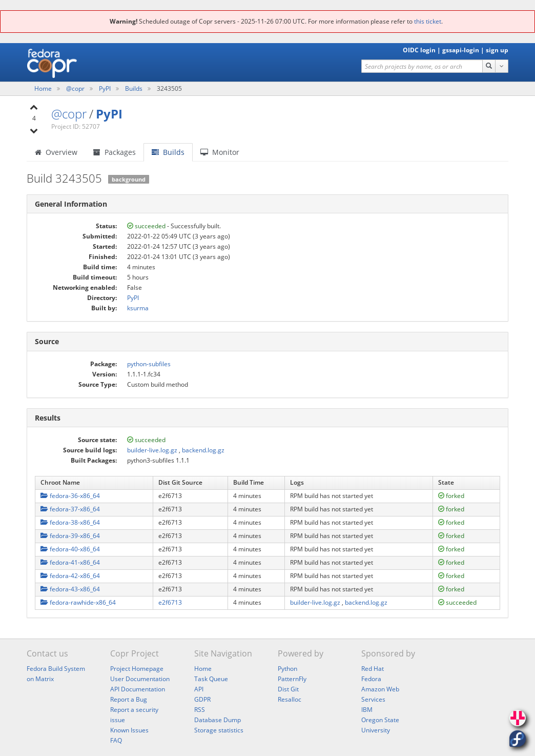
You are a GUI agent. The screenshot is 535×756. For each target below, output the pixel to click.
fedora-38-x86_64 (70, 522)
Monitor (220, 152)
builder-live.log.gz (152, 450)
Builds (134, 88)
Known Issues (129, 730)
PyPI (106, 88)
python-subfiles (149, 364)
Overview (56, 152)
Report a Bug (129, 699)
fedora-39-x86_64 (70, 536)
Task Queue (211, 679)
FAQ (116, 740)
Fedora (371, 679)
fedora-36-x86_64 (70, 496)
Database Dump (218, 720)
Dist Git (288, 689)
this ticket (428, 21)
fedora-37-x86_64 (70, 509)
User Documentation (140, 679)
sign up (497, 50)
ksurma (138, 308)
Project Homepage (137, 669)
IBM (367, 710)
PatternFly (292, 679)
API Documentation (138, 689)
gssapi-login (461, 50)
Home (44, 88)
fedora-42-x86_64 (70, 576)
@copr (76, 88)
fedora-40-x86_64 (70, 549)
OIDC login (419, 50)
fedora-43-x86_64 (70, 589)
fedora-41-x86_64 (70, 562)
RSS (200, 710)
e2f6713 (170, 602)
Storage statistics (219, 730)
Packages (115, 152)
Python (287, 669)
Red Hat (373, 669)
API (199, 689)
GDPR (202, 699)
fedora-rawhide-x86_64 (78, 602)
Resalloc (290, 699)
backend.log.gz (203, 450)
